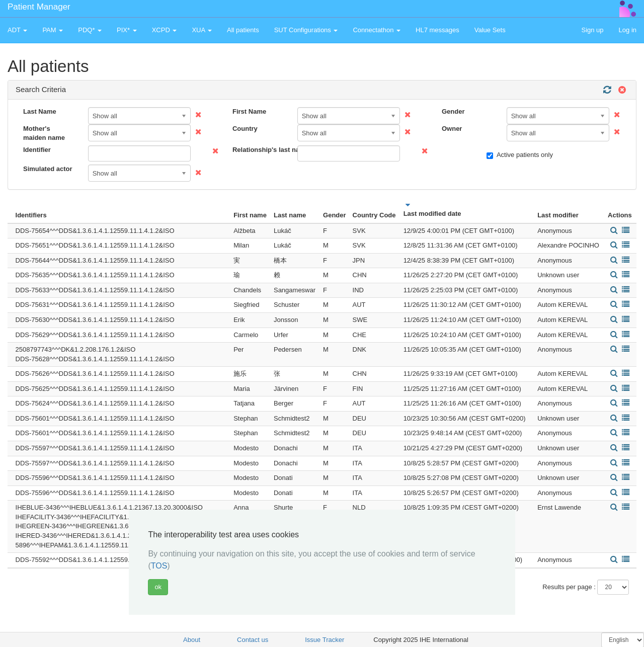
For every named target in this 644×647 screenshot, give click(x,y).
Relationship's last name (261, 150)
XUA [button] (202, 30)
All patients (243, 30)
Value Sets (490, 30)
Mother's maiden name (44, 133)
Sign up (592, 30)
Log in (628, 30)
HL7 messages (437, 30)
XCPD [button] (165, 30)
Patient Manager (39, 7)
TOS (159, 566)
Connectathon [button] (377, 30)
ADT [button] (17, 30)
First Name (249, 111)
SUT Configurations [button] (306, 30)
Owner (452, 129)
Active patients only (520, 155)
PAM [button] (53, 30)
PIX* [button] (127, 30)
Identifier (37, 150)
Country (245, 129)
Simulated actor (48, 169)
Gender (453, 111)
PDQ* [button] (90, 30)
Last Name (40, 111)
